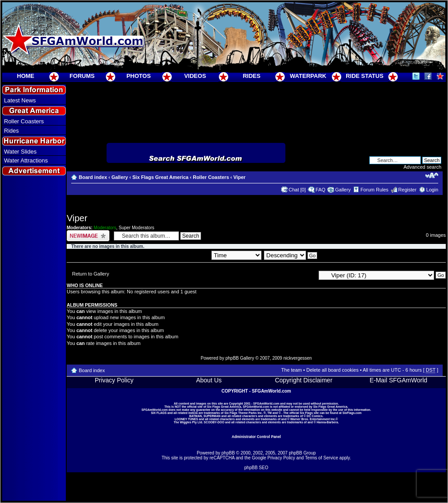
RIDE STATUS (365, 76)
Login (432, 190)
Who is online (85, 285)
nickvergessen (298, 358)
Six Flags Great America (160, 177)
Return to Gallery (91, 274)
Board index (93, 177)
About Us (209, 380)
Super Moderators (137, 228)
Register (407, 190)
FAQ (320, 190)
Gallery (119, 177)
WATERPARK (308, 76)
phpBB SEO (256, 468)
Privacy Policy (114, 380)
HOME (26, 76)
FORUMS (82, 76)
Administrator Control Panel (256, 437)
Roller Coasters (24, 121)
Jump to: (306, 275)
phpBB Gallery (240, 358)
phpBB (228, 453)
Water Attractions (26, 160)
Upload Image (88, 236)
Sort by (228, 255)
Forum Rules (374, 190)
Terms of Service (322, 458)
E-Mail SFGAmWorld (399, 380)
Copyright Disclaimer (304, 380)
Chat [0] (297, 190)
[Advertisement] (34, 339)
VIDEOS (195, 76)
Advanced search (422, 167)
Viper (240, 177)
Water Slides (20, 152)
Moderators (105, 228)
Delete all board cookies (332, 370)
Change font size (432, 175)
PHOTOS (139, 76)
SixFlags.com (352, 413)
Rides (11, 131)
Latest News (20, 100)
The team (291, 370)
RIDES (252, 76)
